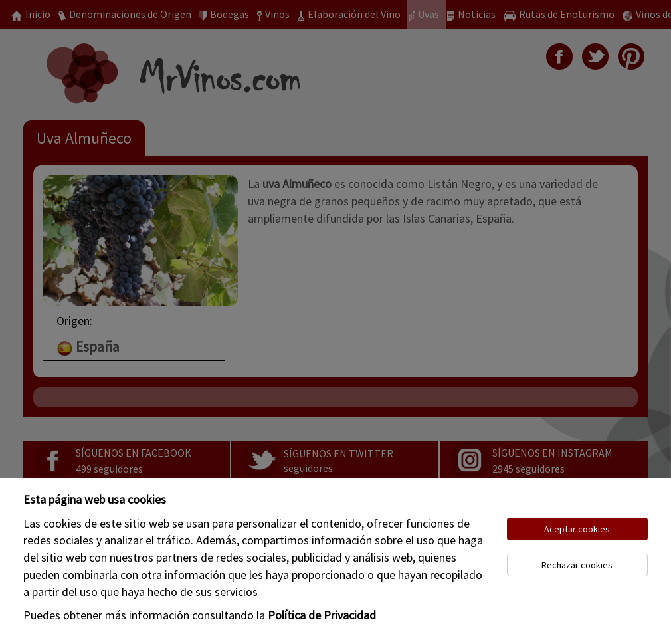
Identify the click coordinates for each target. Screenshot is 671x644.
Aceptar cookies (577, 529)
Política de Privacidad (322, 615)
